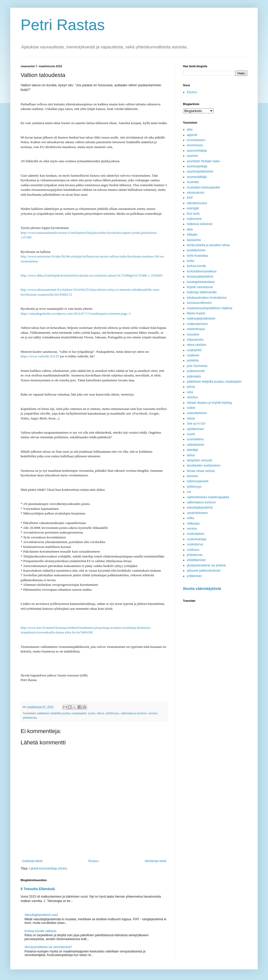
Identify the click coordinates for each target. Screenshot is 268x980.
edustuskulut (195, 193)
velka (190, 518)
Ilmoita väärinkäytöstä (202, 589)
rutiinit (191, 408)
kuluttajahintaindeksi (201, 282)
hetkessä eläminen (200, 224)
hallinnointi (194, 219)
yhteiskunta (30, 718)
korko (191, 261)
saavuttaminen (197, 413)
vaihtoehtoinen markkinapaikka (208, 497)
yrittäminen (194, 576)
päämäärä (194, 376)
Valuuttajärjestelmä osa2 (41, 915)
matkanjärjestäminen (201, 319)
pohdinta (193, 360)
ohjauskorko (195, 340)
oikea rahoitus (196, 345)
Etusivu (93, 861)
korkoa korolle (196, 266)
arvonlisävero (196, 140)
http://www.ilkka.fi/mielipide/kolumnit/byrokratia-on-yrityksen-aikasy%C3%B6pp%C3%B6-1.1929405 (92, 275)
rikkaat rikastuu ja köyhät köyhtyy (210, 403)
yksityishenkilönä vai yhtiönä (206, 565)
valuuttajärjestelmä (200, 508)
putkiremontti (196, 371)
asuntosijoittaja (197, 166)
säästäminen (196, 445)
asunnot (192, 156)
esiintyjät (193, 208)
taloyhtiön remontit (199, 460)
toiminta (192, 476)
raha (190, 392)
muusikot (193, 334)
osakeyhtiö (194, 350)
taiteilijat (192, 450)
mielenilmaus (196, 329)
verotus (153, 713)
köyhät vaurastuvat (200, 287)
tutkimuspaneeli (198, 481)
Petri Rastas (63, 25)
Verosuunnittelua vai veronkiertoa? (48, 947)
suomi (92, 713)
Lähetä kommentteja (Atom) (48, 869)
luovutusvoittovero (199, 303)
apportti (192, 135)
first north (193, 214)
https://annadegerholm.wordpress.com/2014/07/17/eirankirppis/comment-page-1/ (76, 313)
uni (189, 492)
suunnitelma (195, 439)
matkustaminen (197, 324)
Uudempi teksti (32, 861)
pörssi (191, 387)
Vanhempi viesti (155, 861)
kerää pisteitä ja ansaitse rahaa (208, 245)
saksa (191, 418)
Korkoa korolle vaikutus (40, 931)
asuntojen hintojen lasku (203, 161)
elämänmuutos (197, 203)
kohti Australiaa (197, 256)
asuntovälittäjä (197, 177)
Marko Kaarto (196, 313)
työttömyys (113, 713)
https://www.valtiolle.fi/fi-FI (40, 356)
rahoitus (192, 397)
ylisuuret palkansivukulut (204, 571)
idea (190, 229)
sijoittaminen (195, 429)
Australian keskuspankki (203, 187)
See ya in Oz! (196, 424)
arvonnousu (195, 145)
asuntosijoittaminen (200, 171)
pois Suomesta (197, 366)
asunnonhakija (197, 151)
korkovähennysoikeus (202, 271)
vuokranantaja (196, 539)
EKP (190, 198)
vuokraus (193, 550)
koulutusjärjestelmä (200, 277)
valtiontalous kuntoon (134, 713)
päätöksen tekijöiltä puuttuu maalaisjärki (62, 713)
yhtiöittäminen (196, 560)
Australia (193, 182)
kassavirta (194, 240)
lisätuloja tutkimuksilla (202, 292)
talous (101, 713)
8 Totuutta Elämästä (38, 889)
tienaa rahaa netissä (201, 471)
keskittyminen (196, 250)
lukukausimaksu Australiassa (207, 298)
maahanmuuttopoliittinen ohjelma (210, 308)
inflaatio (192, 235)
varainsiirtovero (197, 513)
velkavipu (193, 523)
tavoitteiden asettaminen (204, 466)
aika (190, 130)
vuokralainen (196, 534)
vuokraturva (195, 544)
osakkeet (193, 355)
